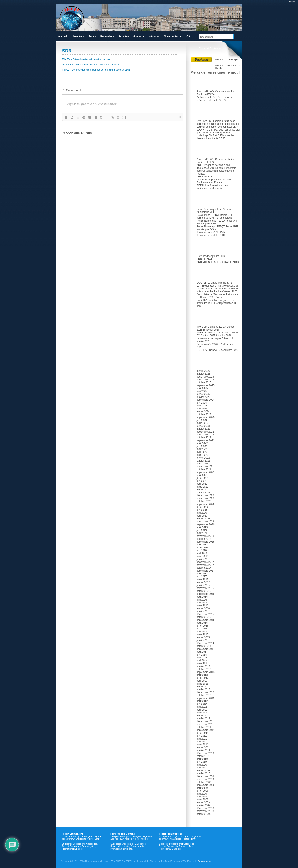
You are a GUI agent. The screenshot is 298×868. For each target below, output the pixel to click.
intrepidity (145, 861)
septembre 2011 (206, 730)
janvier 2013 (203, 689)
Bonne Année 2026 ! (208, 344)
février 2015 (203, 637)
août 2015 (202, 623)
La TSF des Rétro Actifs (210, 286)
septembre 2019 (206, 524)
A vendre (139, 36)
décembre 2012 (205, 692)
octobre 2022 (204, 438)
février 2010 (203, 771)
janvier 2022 (203, 461)
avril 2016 (202, 603)
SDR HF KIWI (204, 259)
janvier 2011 (203, 750)
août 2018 (202, 545)
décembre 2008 (205, 808)
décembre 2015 (205, 614)
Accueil (63, 36)
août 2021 (202, 475)
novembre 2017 (205, 565)
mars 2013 (202, 684)
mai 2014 (202, 658)
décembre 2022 (205, 432)
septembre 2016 (206, 594)
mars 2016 (202, 605)
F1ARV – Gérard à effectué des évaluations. (86, 59)
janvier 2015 (203, 640)
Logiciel (204, 112)
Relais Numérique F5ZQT (211, 227)
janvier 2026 (203, 374)
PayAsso (201, 59)
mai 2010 (202, 765)
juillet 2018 (202, 548)
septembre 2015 (206, 620)
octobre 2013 (204, 669)
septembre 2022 (206, 440)
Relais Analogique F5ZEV (211, 209)
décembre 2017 (205, 562)
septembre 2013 (206, 672)
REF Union (203, 185)
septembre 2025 (206, 385)
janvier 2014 (203, 666)
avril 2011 (202, 742)
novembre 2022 (205, 435)
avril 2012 (202, 710)
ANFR (200, 165)
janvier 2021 (203, 493)
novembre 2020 (205, 498)
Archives (204, 362)
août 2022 (202, 443)
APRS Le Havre (205, 177)
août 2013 (202, 675)
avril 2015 (202, 632)
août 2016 (202, 597)
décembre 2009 (205, 776)
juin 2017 (202, 577)
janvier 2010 (203, 773)
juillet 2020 (202, 507)
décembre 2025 (205, 377)
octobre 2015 (204, 617)
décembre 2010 (205, 753)
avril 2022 (202, 452)
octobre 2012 (204, 695)
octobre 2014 (204, 646)
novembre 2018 (205, 536)
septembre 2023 (206, 417)
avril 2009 (202, 797)
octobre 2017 (204, 568)
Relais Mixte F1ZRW (208, 215)
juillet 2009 (202, 791)
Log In (292, 2)
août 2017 (202, 574)
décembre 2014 (205, 643)
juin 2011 (202, 736)
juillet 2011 (202, 733)
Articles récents (209, 318)
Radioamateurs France (209, 182)
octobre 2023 (204, 414)
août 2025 (202, 388)
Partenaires (107, 36)
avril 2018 (202, 553)
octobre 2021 (204, 469)
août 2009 (202, 788)
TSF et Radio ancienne (214, 273)
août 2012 (202, 701)
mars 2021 (202, 487)
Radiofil (201, 300)
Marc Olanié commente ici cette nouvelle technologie (91, 65)
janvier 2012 (203, 718)
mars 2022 (202, 455)
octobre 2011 (204, 727)
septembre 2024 (206, 400)
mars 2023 (202, 423)
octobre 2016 (204, 591)
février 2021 (203, 490)
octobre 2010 (204, 756)
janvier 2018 (203, 559)
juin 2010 (202, 762)
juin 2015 (202, 629)
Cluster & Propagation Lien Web (214, 180)
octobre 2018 (204, 539)
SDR (202, 247)
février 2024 (203, 411)
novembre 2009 (205, 779)
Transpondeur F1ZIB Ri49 (211, 232)
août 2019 (202, 527)
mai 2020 (202, 513)
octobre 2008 (204, 814)
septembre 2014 (206, 649)
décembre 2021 (205, 464)
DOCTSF (202, 283)
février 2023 (203, 426)
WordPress (188, 861)
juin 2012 (202, 704)
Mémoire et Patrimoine (209, 291)
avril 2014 (202, 661)
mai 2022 (202, 449)
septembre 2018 (206, 542)
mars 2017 (202, 579)
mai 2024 (202, 406)
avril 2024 (202, 409)
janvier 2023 (203, 429)
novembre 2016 (205, 588)
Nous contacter (173, 36)
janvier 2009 (203, 805)
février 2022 (203, 458)
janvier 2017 (203, 585)
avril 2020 (202, 516)
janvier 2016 (203, 611)
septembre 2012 (206, 698)
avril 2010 (202, 768)
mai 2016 (202, 600)
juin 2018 (202, 550)
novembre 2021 (205, 466)
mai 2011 (202, 739)
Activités (124, 36)
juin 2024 (202, 403)
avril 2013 (202, 681)
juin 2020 (202, 510)
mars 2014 (202, 663)
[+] (124, 117)
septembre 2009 (206, 785)
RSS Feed (238, 27)
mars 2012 (202, 713)
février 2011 (203, 747)
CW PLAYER (204, 121)
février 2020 (203, 519)
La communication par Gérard (213, 338)
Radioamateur (208, 150)
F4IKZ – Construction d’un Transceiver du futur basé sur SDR (96, 70)
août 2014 (202, 652)
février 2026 (203, 371)
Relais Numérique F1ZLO (211, 221)
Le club (204, 82)
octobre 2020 (204, 501)
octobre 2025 (204, 382)
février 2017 (203, 582)
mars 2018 (202, 556)
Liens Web (78, 36)
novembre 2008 (205, 811)
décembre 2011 (205, 721)
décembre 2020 (205, 495)
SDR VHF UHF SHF (208, 262)
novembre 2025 (205, 380)
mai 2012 (202, 707)
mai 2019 (202, 533)
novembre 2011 (205, 724)
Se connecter (205, 861)
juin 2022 (202, 446)
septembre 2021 (206, 472)
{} (118, 117)
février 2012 (203, 716)
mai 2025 (202, 391)
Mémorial (154, 36)
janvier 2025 (203, 397)
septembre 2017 (206, 571)
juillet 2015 (202, 626)
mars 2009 (202, 800)
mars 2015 (202, 634)
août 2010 (202, 759)
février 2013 (203, 687)
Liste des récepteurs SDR (211, 256)
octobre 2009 (204, 782)
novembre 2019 (205, 522)
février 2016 (203, 608)
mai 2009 (202, 794)
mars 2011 (202, 745)
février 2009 (203, 802)
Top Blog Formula (170, 861)
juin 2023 (202, 420)
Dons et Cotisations (211, 48)
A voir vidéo (203, 91)
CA (188, 36)
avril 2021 (202, 484)
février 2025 (203, 394)
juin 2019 (202, 530)
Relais (203, 200)
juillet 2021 (202, 478)
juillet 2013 (202, 678)
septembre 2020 (206, 504)
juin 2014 (202, 655)
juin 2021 (202, 481)
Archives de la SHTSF (209, 97)
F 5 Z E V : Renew (207, 350)
